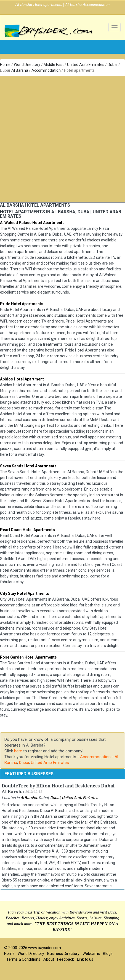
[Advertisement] (60, 139)
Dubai (113, 65)
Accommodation (46, 70)
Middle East (54, 65)
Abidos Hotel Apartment (22, 379)
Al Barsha (20, 70)
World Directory (27, 65)
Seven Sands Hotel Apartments (28, 466)
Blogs (108, 954)
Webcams (91, 954)
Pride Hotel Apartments (22, 304)
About (49, 959)
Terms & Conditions (23, 959)
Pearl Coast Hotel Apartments (27, 530)
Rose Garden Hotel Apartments (28, 657)
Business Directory (63, 954)
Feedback (66, 959)
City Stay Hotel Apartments (25, 593)
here (18, 751)
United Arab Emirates (86, 65)
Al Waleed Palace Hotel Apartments (32, 223)
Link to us (85, 959)
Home (5, 65)
